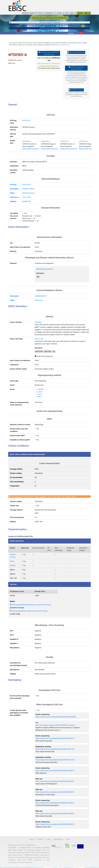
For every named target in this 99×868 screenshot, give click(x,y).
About (41, 13)
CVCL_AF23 (27, 200)
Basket (87, 13)
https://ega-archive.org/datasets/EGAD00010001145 (55, 751)
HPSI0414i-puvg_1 (29, 195)
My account (80, 13)
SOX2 (40, 394)
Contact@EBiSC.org (64, 47)
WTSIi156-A (46, 144)
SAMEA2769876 (28, 191)
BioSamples (14, 191)
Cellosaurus (14, 200)
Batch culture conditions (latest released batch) (27, 457)
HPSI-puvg (39, 303)
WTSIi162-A (83, 144)
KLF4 (40, 397)
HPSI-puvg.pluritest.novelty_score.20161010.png (29, 613)
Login (68, 842)
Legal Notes (71, 36)
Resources (60, 13)
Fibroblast (38, 325)
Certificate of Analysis (76, 92)
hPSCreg (13, 187)
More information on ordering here (49, 66)
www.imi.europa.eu (25, 865)
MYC (40, 399)
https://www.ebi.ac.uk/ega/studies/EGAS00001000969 (56, 719)
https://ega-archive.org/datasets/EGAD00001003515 (55, 741)
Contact (73, 13)
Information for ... (50, 13)
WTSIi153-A (26, 123)
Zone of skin (39, 341)
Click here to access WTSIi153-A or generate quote (49, 56)
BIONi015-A (68, 26)
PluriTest (13, 587)
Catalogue (34, 13)
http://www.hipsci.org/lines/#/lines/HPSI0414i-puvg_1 (55, 727)
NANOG (13, 568)
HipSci (12, 195)
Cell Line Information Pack (76, 55)
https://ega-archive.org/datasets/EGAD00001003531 (55, 784)
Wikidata (13, 204)
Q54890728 (26, 204)
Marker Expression (17, 543)
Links (48, 842)
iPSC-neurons (25, 13)
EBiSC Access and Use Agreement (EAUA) (76, 70)
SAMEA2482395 (41, 298)
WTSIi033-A (27, 144)
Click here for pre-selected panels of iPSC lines (50, 18)
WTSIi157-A (65, 144)
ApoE (78, 26)
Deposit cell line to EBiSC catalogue (50, 30)
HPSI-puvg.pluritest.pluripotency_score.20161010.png (31, 607)
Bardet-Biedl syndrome (31, 151)
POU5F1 (41, 392)
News (67, 13)
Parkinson (74, 26)
